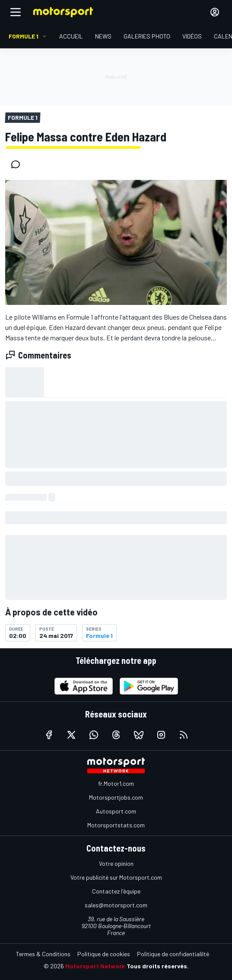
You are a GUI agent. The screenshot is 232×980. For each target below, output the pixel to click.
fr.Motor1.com (116, 783)
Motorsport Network (95, 966)
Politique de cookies (104, 954)
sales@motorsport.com (116, 905)
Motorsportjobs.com (116, 797)
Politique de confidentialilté (173, 954)
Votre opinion (116, 863)
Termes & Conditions (43, 954)
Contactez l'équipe (116, 891)
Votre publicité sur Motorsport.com (116, 877)
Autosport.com (116, 811)
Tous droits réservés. (158, 966)
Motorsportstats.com (116, 825)
